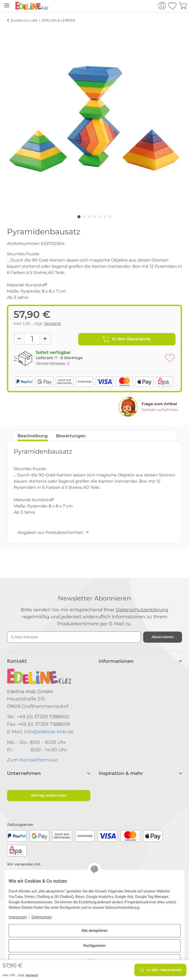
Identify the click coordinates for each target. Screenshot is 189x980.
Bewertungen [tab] (71, 436)
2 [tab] (84, 217)
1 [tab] (79, 217)
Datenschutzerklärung (142, 610)
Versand (52, 324)
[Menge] (32, 339)
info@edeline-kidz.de (49, 732)
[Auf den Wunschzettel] (170, 358)
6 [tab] (105, 217)
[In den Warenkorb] (11, 28)
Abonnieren (163, 637)
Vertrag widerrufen (49, 795)
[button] (150, 6)
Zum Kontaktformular (33, 760)
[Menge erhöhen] (45, 339)
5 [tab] (100, 217)
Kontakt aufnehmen (160, 410)
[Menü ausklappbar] (7, 3)
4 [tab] (94, 217)
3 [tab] (89, 217)
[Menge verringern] (19, 339)
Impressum (18, 917)
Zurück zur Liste (24, 20)
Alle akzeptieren (94, 931)
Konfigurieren (94, 946)
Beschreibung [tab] (33, 436)
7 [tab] (110, 217)
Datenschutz (42, 917)
